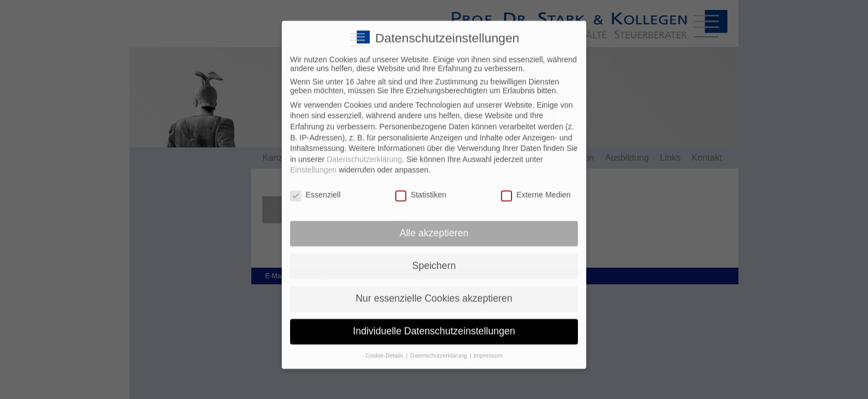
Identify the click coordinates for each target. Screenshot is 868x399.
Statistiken (421, 186)
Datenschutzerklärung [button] (439, 346)
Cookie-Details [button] (385, 346)
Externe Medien (536, 186)
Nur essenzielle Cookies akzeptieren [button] (434, 289)
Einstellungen (313, 161)
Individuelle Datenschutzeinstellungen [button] (434, 322)
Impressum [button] (488, 346)
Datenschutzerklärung (364, 150)
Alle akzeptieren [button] (434, 224)
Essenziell (315, 186)
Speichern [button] (434, 257)
